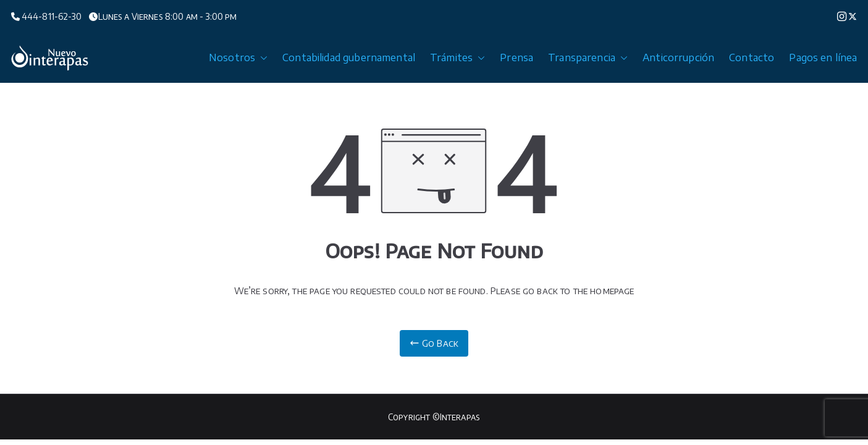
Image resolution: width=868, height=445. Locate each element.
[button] (261, 58)
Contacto (752, 57)
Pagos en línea (823, 57)
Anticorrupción (678, 57)
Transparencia (588, 58)
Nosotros (238, 58)
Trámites (457, 58)
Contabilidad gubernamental (349, 57)
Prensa (516, 57)
